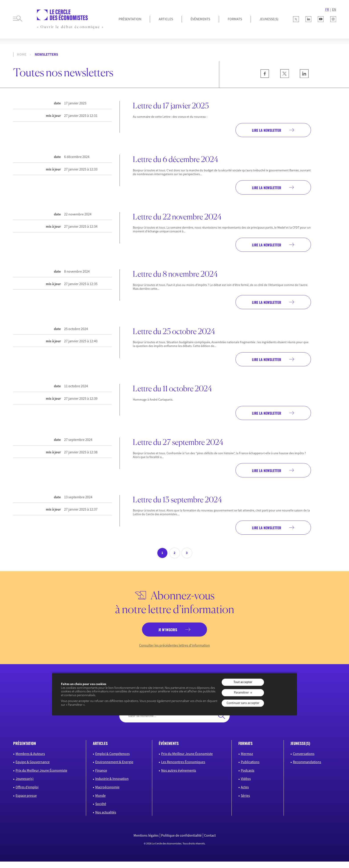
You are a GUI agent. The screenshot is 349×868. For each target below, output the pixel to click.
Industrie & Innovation (112, 785)
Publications (250, 769)
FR (327, 9)
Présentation (130, 19)
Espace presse (26, 802)
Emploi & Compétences (113, 760)
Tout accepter (243, 682)
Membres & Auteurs (30, 760)
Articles (166, 19)
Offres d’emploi (27, 794)
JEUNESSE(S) (269, 19)
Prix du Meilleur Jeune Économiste (41, 777)
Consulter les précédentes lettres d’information (174, 652)
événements (169, 750)
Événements (200, 19)
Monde (100, 802)
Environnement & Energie (114, 769)
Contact (210, 842)
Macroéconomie (107, 794)
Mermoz (247, 760)
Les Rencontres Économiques (183, 769)
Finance (101, 777)
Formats (235, 19)
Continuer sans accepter (243, 703)
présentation (25, 750)
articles (100, 750)
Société (101, 810)
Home (22, 54)
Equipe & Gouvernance (33, 769)
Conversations (304, 760)
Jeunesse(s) (25, 785)
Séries (245, 802)
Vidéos (246, 785)
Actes (245, 794)
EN (334, 9)
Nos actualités (106, 819)
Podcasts (248, 777)
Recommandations (307, 769)
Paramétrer (241, 693)
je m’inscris (167, 636)
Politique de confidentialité (181, 842)
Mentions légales (146, 842)
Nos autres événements (179, 777)
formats (246, 750)
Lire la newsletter (263, 130)
